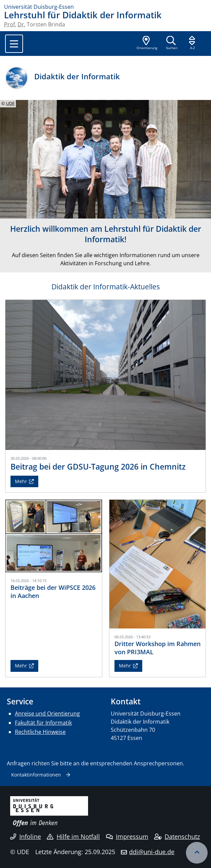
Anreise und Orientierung (47, 714)
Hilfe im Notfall (73, 836)
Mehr (21, 481)
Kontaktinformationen (36, 775)
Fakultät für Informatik (43, 723)
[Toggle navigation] (14, 44)
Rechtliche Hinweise (40, 732)
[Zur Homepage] (105, 7)
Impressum (127, 836)
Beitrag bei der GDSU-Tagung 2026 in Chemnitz (98, 467)
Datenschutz (177, 836)
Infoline (26, 836)
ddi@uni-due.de (152, 852)
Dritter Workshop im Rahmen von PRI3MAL (157, 648)
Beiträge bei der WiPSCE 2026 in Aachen (53, 591)
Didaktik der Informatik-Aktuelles (106, 287)
